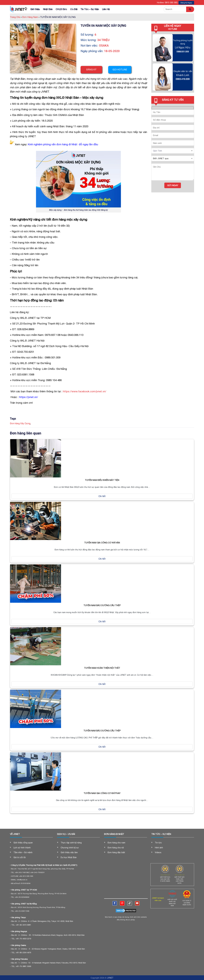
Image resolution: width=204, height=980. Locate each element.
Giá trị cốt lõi (20, 857)
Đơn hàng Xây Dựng (20, 423)
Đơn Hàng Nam (31, 17)
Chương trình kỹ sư (70, 848)
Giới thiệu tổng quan (23, 843)
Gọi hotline (120, 70)
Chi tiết (102, 496)
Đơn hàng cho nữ (116, 848)
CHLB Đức (61, 9)
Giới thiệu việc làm (69, 852)
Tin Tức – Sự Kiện (90, 9)
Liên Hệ (106, 9)
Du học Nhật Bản (69, 857)
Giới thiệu (35, 9)
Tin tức (158, 843)
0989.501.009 (183, 52)
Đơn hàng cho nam (116, 843)
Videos (158, 852)
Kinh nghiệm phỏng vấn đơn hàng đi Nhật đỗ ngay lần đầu (63, 144)
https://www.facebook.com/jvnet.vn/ (85, 391)
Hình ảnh (159, 848)
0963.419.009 (183, 79)
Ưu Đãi (74, 9)
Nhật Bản (48, 9)
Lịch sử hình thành (22, 848)
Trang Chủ (16, 17)
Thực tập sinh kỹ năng (71, 843)
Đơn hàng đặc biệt (116, 852)
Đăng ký (91, 70)
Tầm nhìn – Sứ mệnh (23, 852)
